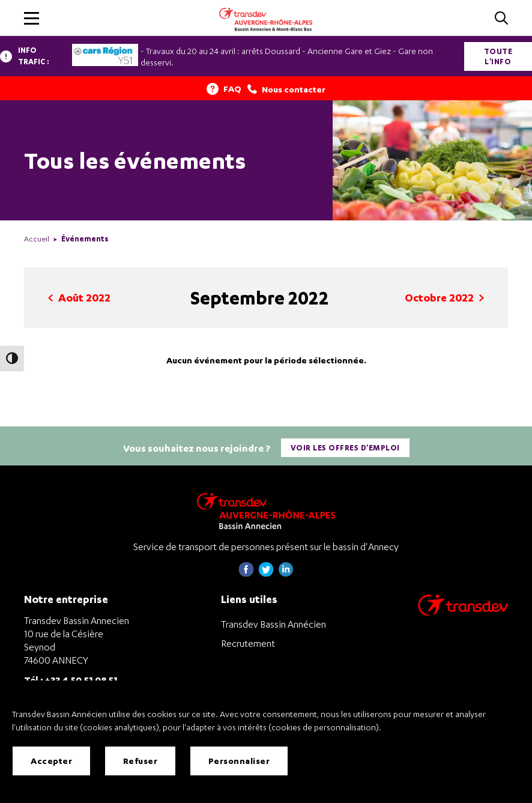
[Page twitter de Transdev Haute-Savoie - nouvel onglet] (266, 573)
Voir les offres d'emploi (345, 448)
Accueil (37, 239)
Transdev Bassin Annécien (274, 624)
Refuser (141, 761)
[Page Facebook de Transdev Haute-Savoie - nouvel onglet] (246, 573)
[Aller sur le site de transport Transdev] (463, 613)
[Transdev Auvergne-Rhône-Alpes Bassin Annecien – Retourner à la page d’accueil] (266, 511)
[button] (32, 18)
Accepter (51, 761)
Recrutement (248, 643)
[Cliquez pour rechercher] (501, 19)
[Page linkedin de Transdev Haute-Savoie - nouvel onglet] (286, 573)
